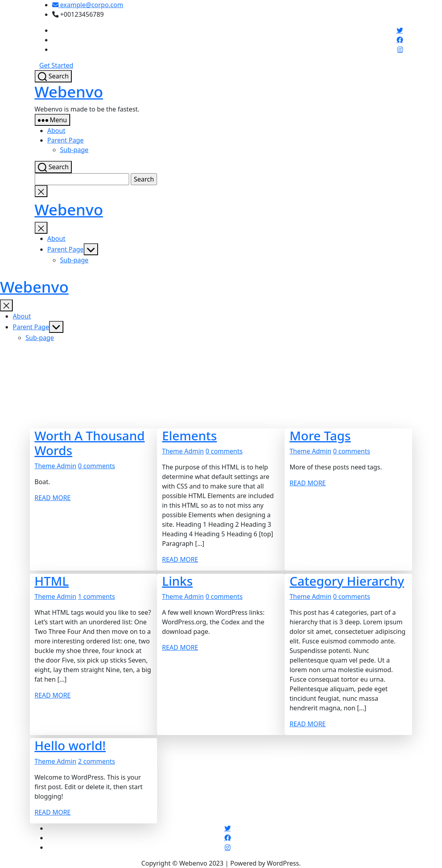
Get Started (56, 65)
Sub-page (74, 150)
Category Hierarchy (347, 581)
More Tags (320, 436)
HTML (52, 581)
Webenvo (69, 92)
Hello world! (70, 745)
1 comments (97, 596)
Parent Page (66, 140)
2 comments (97, 761)
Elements (189, 436)
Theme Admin (56, 466)
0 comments (97, 466)
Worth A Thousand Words (90, 443)
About (56, 131)
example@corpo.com (88, 5)
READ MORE (53, 498)
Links (177, 581)
